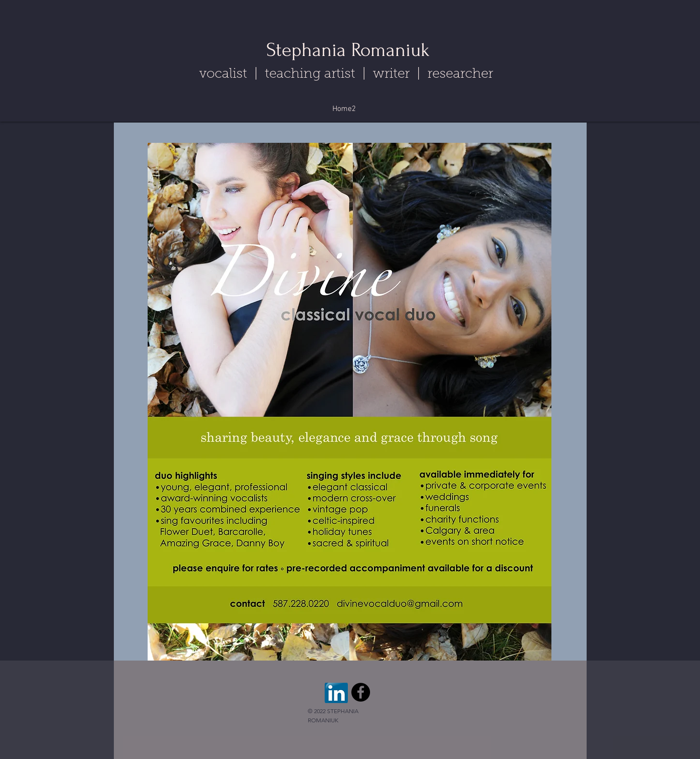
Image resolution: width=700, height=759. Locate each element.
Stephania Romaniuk (348, 50)
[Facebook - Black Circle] (361, 692)
